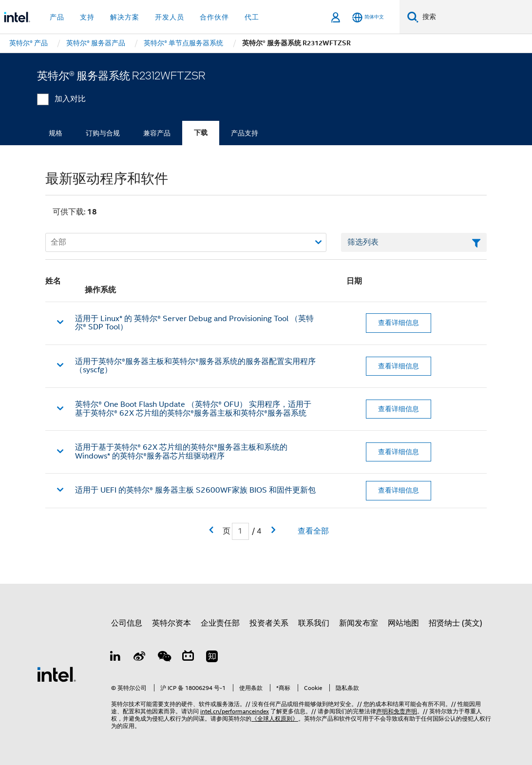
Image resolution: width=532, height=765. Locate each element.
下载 (201, 133)
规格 (56, 133)
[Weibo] (140, 658)
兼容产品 (157, 133)
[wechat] (164, 658)
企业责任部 (220, 623)
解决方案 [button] (125, 17)
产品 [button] (57, 17)
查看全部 (313, 531)
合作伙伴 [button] (214, 17)
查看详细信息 (399, 323)
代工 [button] (252, 17)
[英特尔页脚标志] (57, 674)
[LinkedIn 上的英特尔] (115, 658)
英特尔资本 (171, 623)
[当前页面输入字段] (240, 531)
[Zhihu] (212, 658)
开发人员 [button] (170, 17)
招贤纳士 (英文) (456, 623)
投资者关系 (269, 623)
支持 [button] (87, 17)
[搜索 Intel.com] (475, 17)
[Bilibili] (188, 658)
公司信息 (127, 623)
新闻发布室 (359, 623)
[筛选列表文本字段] (414, 243)
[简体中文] (368, 17)
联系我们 (314, 623)
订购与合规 (103, 133)
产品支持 (245, 133)
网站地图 (403, 623)
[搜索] (413, 17)
